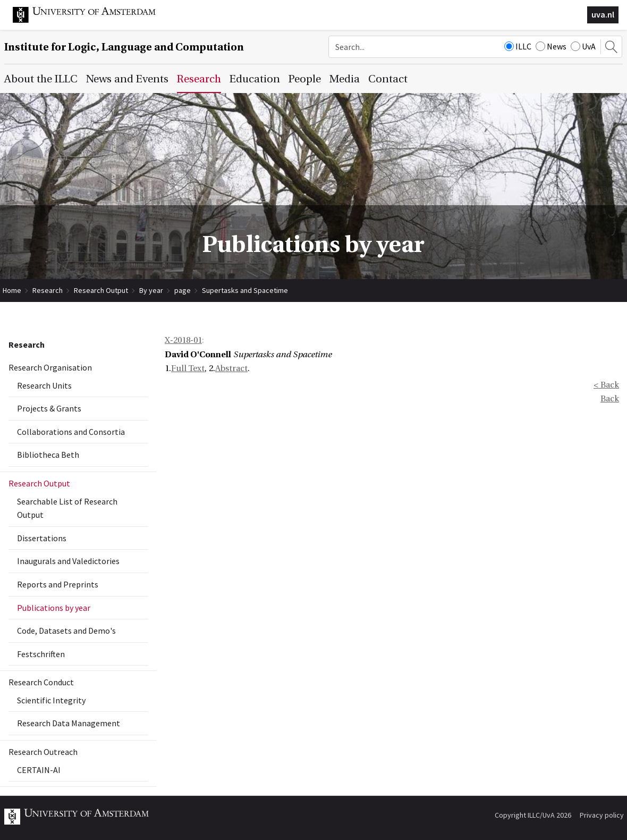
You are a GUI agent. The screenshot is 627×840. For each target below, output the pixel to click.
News (551, 46)
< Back (606, 385)
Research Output (101, 290)
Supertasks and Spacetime (245, 290)
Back (610, 399)
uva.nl (603, 14)
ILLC (518, 46)
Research (48, 290)
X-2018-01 (183, 340)
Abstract (231, 368)
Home (12, 290)
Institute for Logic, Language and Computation (124, 47)
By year (151, 290)
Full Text (188, 368)
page (183, 290)
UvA (583, 46)
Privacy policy (602, 815)
